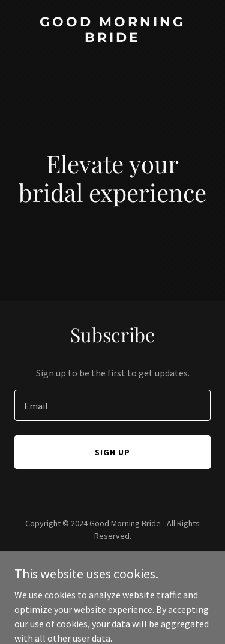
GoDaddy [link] (135, 563)
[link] (112, 38)
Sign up (112, 452)
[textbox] (112, 405)
